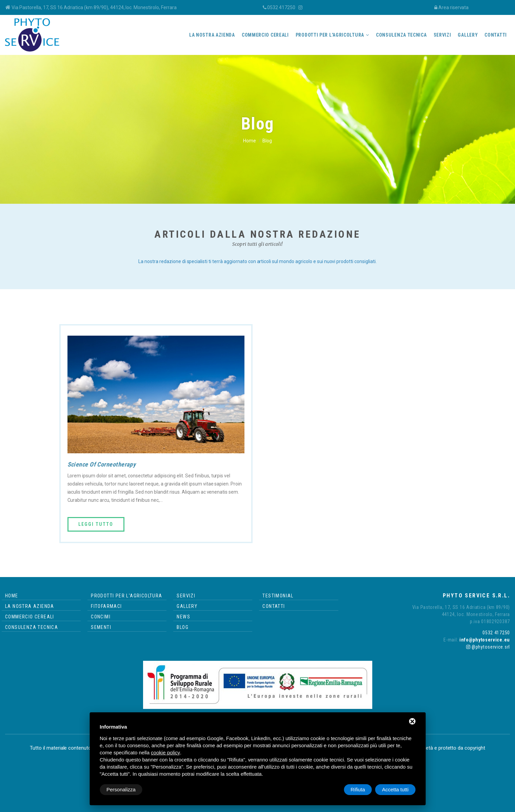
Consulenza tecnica (401, 35)
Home (250, 141)
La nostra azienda (212, 35)
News (183, 617)
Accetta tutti (395, 789)
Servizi (442, 35)
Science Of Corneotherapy (102, 464)
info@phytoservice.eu (484, 640)
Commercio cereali (265, 35)
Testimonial (278, 596)
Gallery (468, 35)
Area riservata (454, 7)
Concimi (101, 617)
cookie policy (165, 752)
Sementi (101, 627)
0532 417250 (281, 7)
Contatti (496, 35)
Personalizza (121, 789)
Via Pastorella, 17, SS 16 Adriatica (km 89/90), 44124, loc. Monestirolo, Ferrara (94, 7)
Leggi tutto (96, 524)
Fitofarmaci (106, 606)
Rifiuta (358, 789)
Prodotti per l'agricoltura (330, 35)
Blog (183, 627)
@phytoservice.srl (488, 647)
